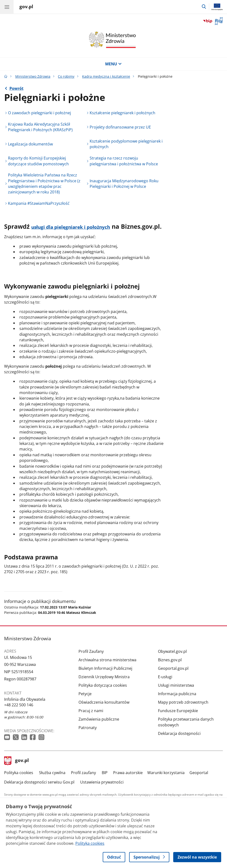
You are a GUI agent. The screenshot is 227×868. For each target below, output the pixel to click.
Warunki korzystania (166, 773)
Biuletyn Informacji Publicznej (105, 668)
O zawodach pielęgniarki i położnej (39, 113)
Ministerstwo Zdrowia (33, 76)
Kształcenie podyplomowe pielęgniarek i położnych (126, 144)
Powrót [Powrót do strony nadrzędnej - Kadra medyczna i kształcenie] (16, 88)
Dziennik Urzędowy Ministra (104, 677)
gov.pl (16, 761)
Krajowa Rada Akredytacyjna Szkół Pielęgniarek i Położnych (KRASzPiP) (40, 127)
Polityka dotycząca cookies (103, 685)
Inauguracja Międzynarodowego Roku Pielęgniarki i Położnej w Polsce (124, 184)
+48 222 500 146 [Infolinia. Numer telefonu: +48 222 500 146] (19, 705)
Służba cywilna (52, 773)
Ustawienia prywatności (102, 782)
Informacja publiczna (177, 694)
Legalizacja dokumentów (30, 144)
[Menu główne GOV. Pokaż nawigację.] (7, 7)
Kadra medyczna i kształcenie (106, 76)
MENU (113, 64)
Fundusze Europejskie (178, 711)
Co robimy (66, 76)
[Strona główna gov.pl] (26, 7)
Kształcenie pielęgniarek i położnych (122, 113)
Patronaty (88, 728)
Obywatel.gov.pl (172, 651)
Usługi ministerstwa (176, 685)
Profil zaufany (83, 773)
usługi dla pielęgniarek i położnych (71, 227)
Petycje (85, 694)
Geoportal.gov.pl (173, 668)
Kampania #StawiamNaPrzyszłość (39, 203)
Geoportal (199, 773)
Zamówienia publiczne (99, 719)
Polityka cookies (19, 773)
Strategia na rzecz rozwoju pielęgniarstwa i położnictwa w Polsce (124, 161)
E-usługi (165, 677)
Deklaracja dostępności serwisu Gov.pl (39, 782)
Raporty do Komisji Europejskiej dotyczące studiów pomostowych (38, 161)
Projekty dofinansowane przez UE (120, 127)
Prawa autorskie (128, 773)
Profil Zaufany (91, 651)
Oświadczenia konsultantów (104, 702)
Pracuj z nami (91, 711)
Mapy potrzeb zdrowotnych (183, 702)
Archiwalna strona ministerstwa (107, 660)
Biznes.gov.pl (170, 660)
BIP (105, 773)
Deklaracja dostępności (179, 733)
